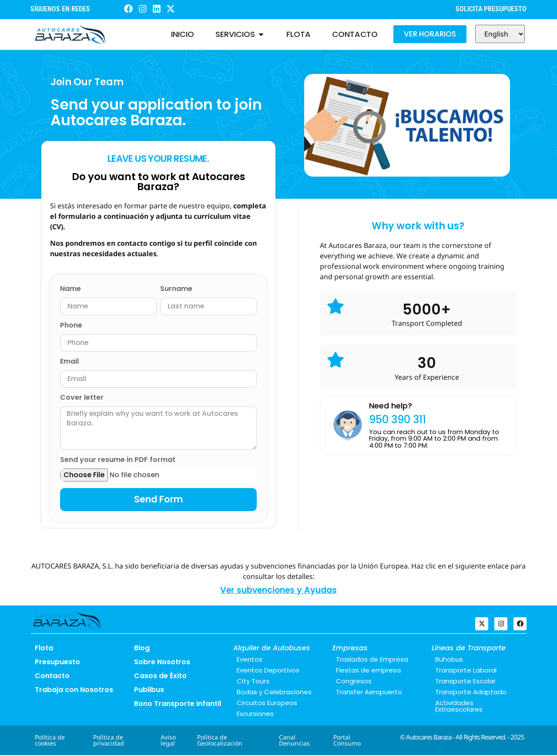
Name (70, 289)
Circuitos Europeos (267, 704)
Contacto (52, 677)
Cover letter (82, 399)
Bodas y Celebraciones (274, 693)
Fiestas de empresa (368, 671)
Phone (71, 326)
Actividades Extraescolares (459, 707)
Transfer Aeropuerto (369, 693)
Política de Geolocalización (220, 741)
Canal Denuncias (294, 741)
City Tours (253, 682)
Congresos (354, 682)
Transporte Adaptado (471, 693)
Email (69, 362)
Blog (142, 649)
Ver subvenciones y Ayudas (278, 591)
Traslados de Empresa (372, 660)
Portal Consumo (347, 741)
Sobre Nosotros (162, 663)
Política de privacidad (109, 741)
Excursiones (255, 714)
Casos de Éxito (160, 677)
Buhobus (449, 660)
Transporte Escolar (465, 682)
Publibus (149, 691)
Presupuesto (57, 663)
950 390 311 (398, 420)
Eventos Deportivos (268, 671)
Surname (176, 289)
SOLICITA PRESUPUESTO (491, 9)
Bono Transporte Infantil (178, 704)
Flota (44, 649)
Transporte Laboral (466, 671)
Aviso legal (168, 741)
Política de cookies (50, 741)
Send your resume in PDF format (118, 461)
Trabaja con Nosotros (74, 691)
